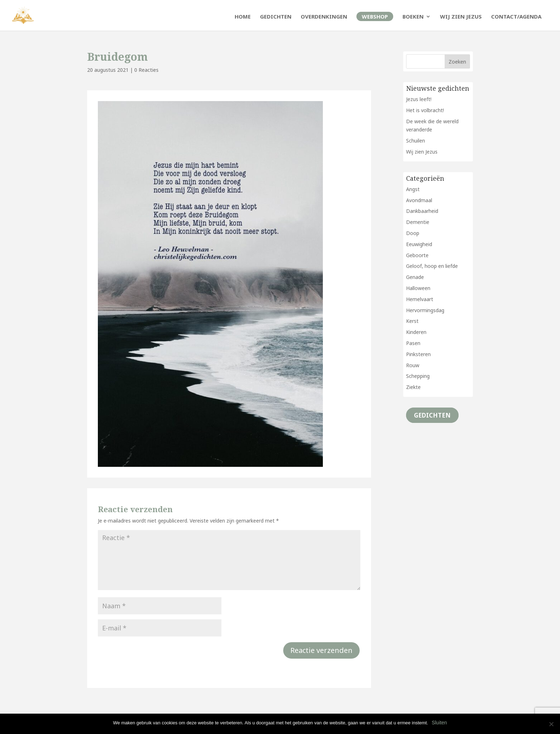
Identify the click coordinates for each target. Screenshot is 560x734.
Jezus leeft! (419, 99)
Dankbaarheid (422, 211)
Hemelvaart (420, 299)
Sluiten (439, 723)
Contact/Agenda (516, 17)
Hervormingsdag (425, 310)
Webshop (375, 16)
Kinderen (416, 332)
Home (243, 17)
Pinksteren (418, 354)
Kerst (412, 321)
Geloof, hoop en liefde (432, 266)
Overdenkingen (324, 17)
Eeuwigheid (419, 244)
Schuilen (416, 141)
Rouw (413, 365)
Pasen (413, 343)
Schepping (418, 376)
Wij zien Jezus (461, 17)
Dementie (418, 222)
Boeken (413, 17)
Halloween (418, 288)
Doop (413, 233)
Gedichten (276, 17)
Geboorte (417, 255)
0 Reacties (146, 70)
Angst (413, 189)
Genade (415, 277)
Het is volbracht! (425, 110)
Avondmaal (419, 200)
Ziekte (413, 387)
